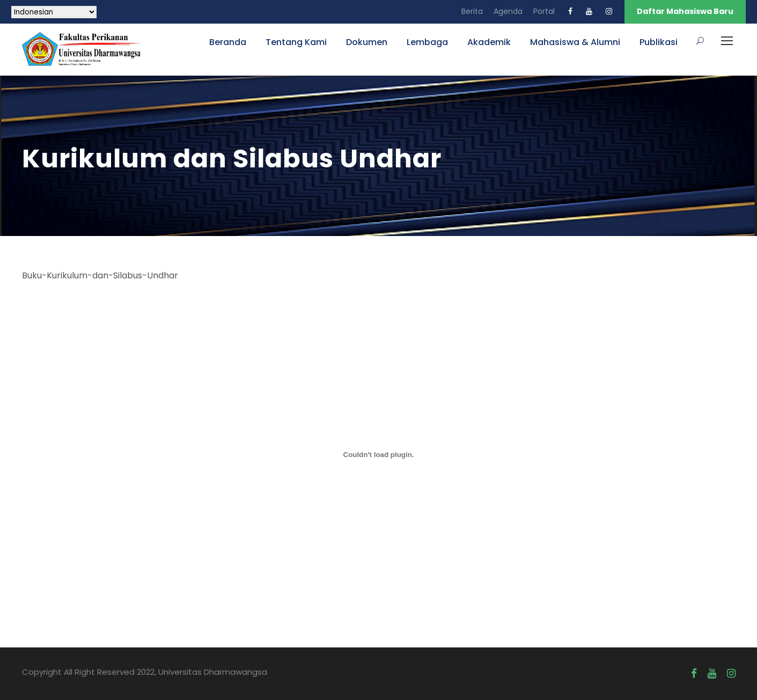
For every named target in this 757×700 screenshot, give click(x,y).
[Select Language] (54, 12)
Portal (544, 11)
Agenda (508, 11)
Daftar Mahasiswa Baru (685, 11)
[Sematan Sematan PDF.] (379, 455)
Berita (472, 11)
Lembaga (427, 42)
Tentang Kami (296, 42)
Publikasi (659, 42)
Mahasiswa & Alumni (575, 42)
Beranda (228, 42)
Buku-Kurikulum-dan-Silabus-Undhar (100, 275)
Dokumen (367, 42)
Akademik (489, 42)
